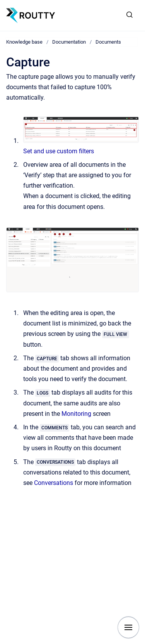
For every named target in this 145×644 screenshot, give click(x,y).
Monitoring (76, 414)
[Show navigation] (128, 627)
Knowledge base (24, 42)
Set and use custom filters (59, 151)
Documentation (69, 42)
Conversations (54, 483)
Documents (108, 42)
